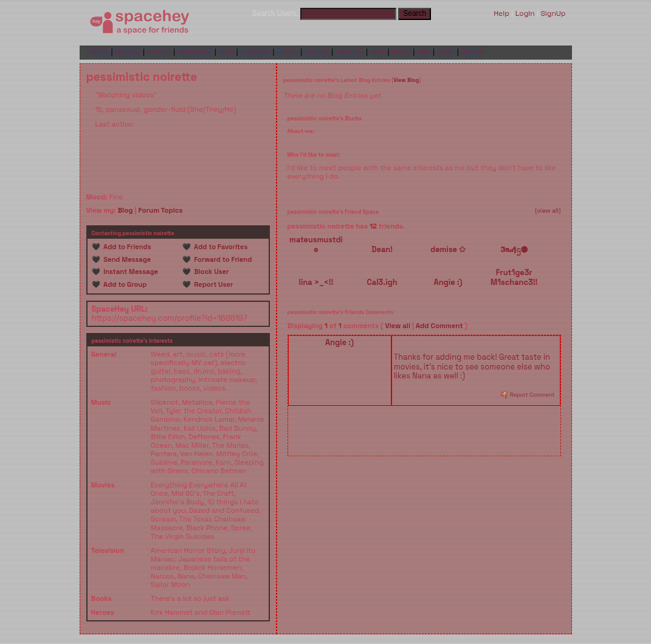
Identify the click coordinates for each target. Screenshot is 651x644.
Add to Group (124, 284)
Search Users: (275, 13)
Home (99, 52)
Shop (446, 52)
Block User (210, 272)
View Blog (406, 80)
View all (398, 326)
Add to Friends (126, 247)
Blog (226, 52)
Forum (288, 52)
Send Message (126, 259)
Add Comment (439, 326)
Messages (195, 52)
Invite (401, 52)
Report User (212, 284)
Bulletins (255, 52)
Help (501, 13)
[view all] (548, 211)
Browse (128, 52)
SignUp (553, 13)
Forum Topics (160, 210)
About (472, 52)
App (424, 52)
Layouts (350, 52)
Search (415, 13)
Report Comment (528, 395)
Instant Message (129, 272)
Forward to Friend (222, 259)
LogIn (525, 13)
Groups (317, 52)
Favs (378, 52)
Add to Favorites (219, 247)
